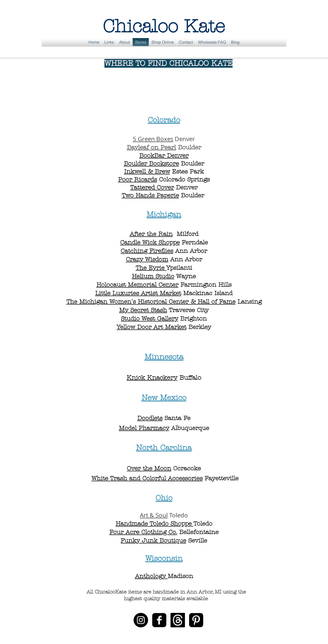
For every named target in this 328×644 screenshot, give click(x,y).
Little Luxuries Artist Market (138, 293)
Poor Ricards (138, 179)
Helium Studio (153, 276)
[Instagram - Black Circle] (141, 620)
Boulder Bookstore (151, 163)
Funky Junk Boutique (153, 540)
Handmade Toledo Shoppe (155, 524)
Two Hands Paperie (150, 195)
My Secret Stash (143, 310)
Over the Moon (149, 468)
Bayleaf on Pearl (151, 147)
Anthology (151, 576)
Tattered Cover (152, 187)
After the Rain (151, 234)
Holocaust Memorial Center (137, 285)
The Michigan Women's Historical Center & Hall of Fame (151, 302)
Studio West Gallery (150, 319)
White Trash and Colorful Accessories (147, 478)
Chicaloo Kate (164, 26)
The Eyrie (151, 268)
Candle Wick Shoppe (150, 242)
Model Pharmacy (144, 428)
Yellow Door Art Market (152, 327)
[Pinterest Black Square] (196, 620)
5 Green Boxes (153, 139)
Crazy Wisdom (147, 259)
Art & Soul (154, 515)
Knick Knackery (152, 378)
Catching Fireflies (147, 251)
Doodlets (150, 418)
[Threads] (178, 620)
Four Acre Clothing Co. (143, 532)
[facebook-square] (159, 620)
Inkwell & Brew (147, 171)
